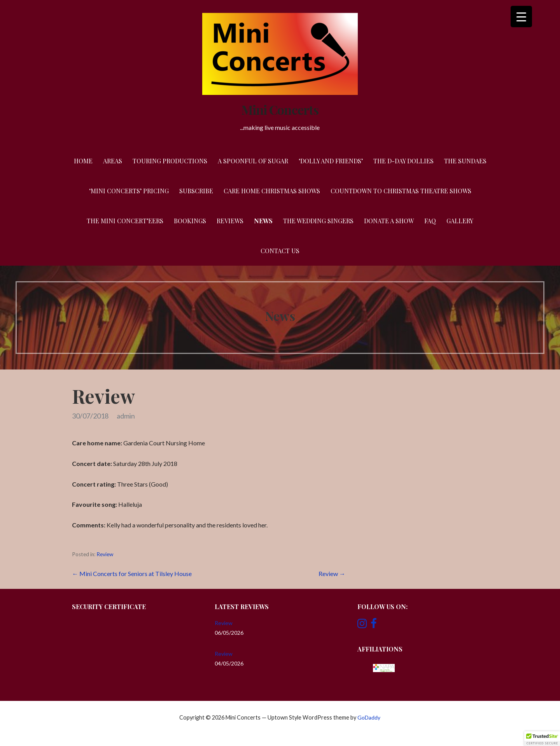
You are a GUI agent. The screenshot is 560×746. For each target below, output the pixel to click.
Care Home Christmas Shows (272, 191)
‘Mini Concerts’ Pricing (129, 191)
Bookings (190, 221)
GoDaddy (369, 717)
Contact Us (280, 251)
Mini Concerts (280, 109)
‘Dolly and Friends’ (331, 161)
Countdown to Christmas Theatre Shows (401, 191)
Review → (332, 574)
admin (126, 416)
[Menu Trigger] (521, 17)
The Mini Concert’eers (125, 221)
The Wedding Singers (318, 221)
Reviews (230, 221)
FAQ (430, 221)
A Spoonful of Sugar (253, 161)
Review (105, 554)
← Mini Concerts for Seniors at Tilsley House (132, 574)
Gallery (460, 221)
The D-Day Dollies (403, 161)
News (263, 221)
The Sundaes (465, 161)
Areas (113, 161)
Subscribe (196, 191)
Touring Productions (170, 161)
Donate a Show (389, 221)
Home (83, 161)
